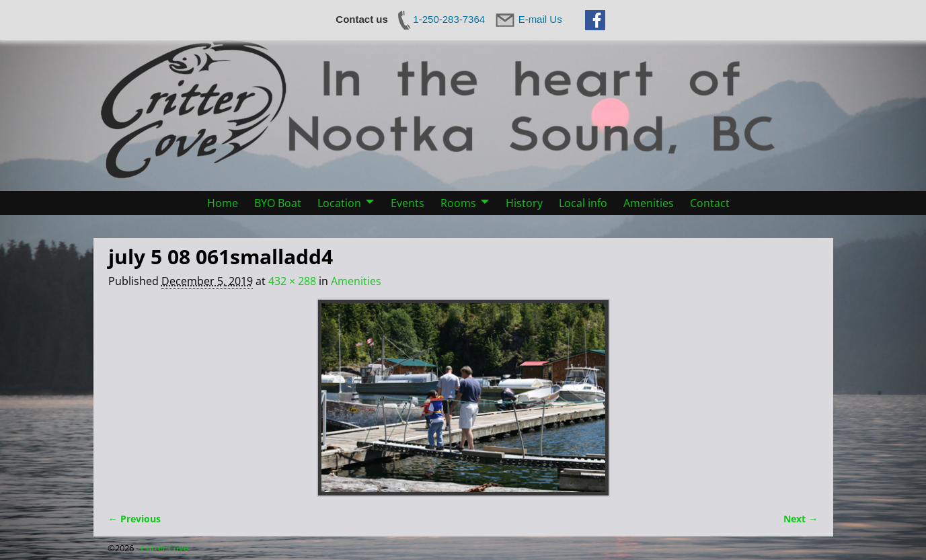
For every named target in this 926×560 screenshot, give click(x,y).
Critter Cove (164, 548)
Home (223, 203)
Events (408, 203)
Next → (801, 519)
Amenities (649, 203)
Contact (710, 203)
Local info (583, 203)
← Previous (134, 519)
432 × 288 (292, 281)
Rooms (458, 203)
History (524, 203)
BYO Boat (278, 203)
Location (339, 203)
